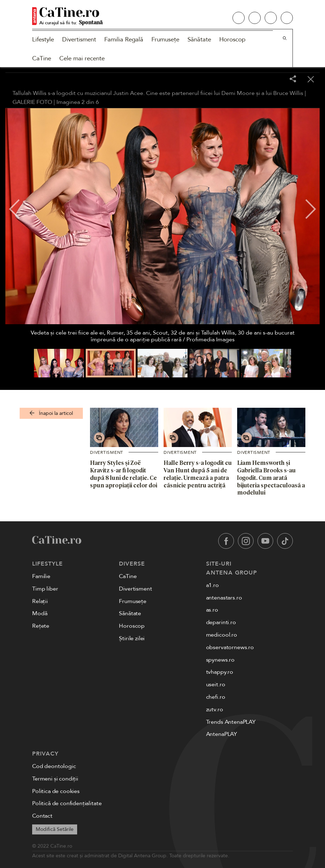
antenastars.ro (224, 598)
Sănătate (199, 39)
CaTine (42, 58)
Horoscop (232, 39)
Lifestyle (43, 39)
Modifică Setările (55, 829)
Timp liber (45, 589)
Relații (40, 601)
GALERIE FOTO (32, 102)
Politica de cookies (56, 791)
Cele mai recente (82, 58)
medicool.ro (222, 635)
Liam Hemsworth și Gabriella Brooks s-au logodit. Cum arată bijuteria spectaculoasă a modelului (271, 478)
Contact (42, 816)
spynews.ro (220, 660)
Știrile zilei (132, 638)
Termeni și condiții (55, 779)
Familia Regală (124, 39)
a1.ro (212, 585)
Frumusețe (165, 39)
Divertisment (79, 39)
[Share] (293, 79)
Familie (41, 576)
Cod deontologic (54, 766)
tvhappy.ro (220, 672)
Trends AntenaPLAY (231, 722)
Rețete (41, 626)
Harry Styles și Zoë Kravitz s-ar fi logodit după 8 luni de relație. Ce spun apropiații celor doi (124, 474)
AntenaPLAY (222, 734)
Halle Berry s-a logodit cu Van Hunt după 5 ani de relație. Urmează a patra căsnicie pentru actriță (198, 474)
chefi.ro (216, 697)
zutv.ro (215, 709)
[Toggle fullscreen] (275, 80)
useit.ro (216, 684)
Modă (40, 613)
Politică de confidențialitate (67, 803)
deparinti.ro (221, 622)
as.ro (212, 610)
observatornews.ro (230, 647)
